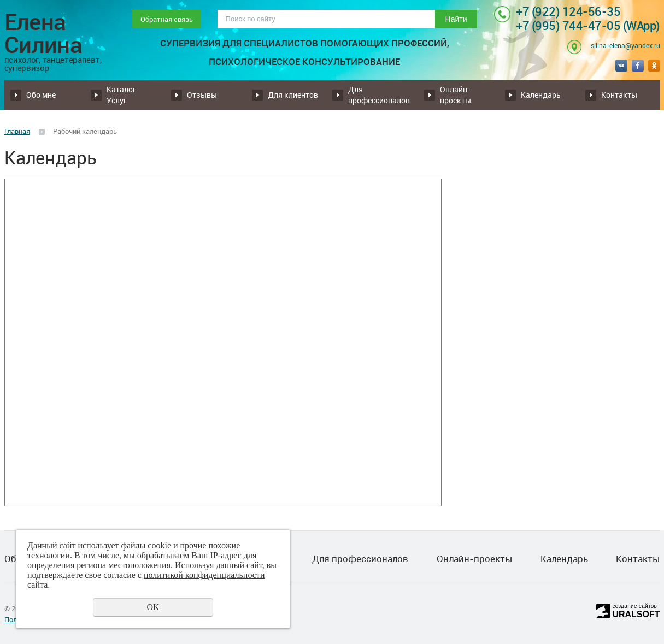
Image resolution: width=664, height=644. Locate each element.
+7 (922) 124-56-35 (568, 11)
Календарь (541, 95)
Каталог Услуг (121, 95)
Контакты (619, 95)
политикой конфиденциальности (204, 575)
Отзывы (202, 95)
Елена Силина (57, 41)
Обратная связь (167, 19)
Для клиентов (293, 95)
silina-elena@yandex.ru (625, 45)
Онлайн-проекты (456, 95)
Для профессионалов (379, 95)
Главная (17, 131)
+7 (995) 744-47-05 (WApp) (588, 25)
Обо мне (41, 95)
